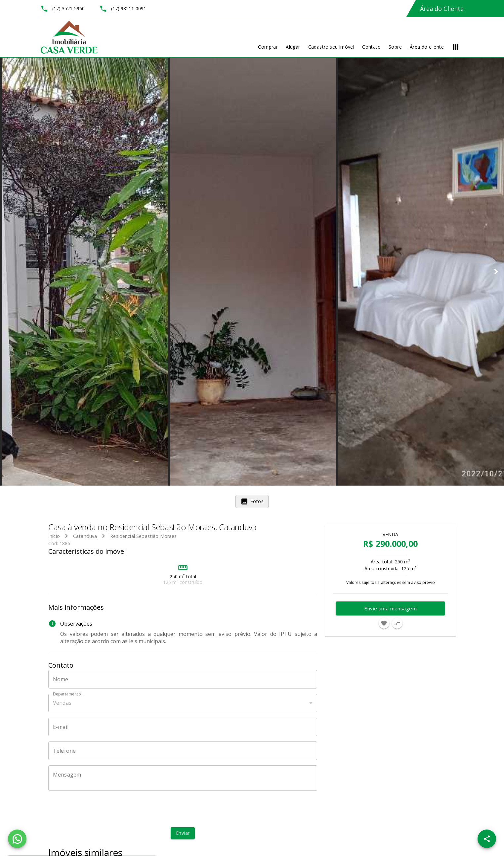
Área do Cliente (442, 9)
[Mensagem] (183, 778)
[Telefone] (183, 751)
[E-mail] (183, 727)
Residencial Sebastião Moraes (143, 536)
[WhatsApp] (17, 839)
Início (54, 536)
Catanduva (85, 536)
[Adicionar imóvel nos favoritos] (384, 623)
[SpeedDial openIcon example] (487, 839)
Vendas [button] (62, 703)
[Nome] (183, 679)
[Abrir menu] (456, 47)
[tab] (252, 501)
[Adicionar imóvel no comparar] (397, 623)
